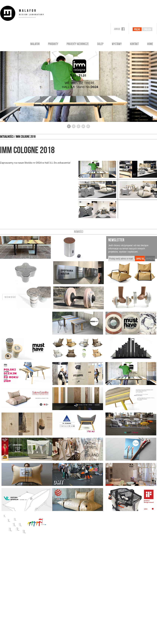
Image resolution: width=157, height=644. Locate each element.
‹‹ (12, 87)
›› (145, 87)
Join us (119, 29)
